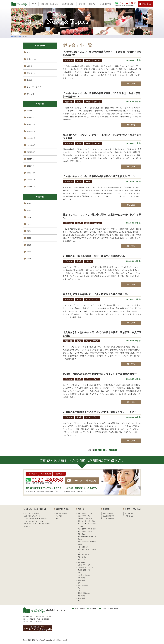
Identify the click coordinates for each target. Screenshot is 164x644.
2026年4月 (31, 111)
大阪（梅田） (82, 562)
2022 (29, 224)
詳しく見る (131, 84)
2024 (29, 217)
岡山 (79, 588)
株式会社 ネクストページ (44, 610)
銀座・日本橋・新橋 (84, 516)
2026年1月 (31, 131)
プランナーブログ (92, 299)
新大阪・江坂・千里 (84, 570)
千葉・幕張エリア (83, 557)
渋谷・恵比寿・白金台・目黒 (87, 529)
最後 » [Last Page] (114, 450)
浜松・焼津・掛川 (83, 585)
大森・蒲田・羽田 (83, 547)
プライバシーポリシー (110, 609)
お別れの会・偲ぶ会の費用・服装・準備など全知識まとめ (94, 256)
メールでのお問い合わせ (84, 481)
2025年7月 (31, 138)
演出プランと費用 (68, 4)
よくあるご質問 (105, 4)
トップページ (80, 609)
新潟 (79, 601)
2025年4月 (31, 159)
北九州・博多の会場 (84, 593)
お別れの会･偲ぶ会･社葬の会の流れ (36, 519)
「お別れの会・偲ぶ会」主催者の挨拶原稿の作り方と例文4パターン (99, 176)
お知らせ (97, 60)
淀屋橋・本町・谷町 (84, 565)
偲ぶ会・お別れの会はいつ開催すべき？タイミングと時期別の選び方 (100, 374)
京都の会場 (81, 578)
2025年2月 (31, 173)
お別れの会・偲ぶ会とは (49, 4)
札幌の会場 (81, 596)
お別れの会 (69, 60)
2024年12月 (32, 187)
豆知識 (88, 60)
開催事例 (92, 4)
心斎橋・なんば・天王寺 (85, 567)
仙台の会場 (81, 598)
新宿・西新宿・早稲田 (85, 531)
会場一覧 (82, 4)
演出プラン (59, 516)
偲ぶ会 (79, 60)
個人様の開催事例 (109, 519)
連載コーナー (32, 73)
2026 (29, 203)
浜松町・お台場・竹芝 (85, 519)
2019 (29, 245)
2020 (29, 238)
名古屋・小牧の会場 (84, 575)
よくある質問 (129, 513)
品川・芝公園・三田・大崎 (86, 521)
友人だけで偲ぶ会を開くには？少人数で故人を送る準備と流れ (96, 294)
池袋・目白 (81, 534)
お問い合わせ (147, 4)
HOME (34, 4)
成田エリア (81, 560)
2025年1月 (31, 180)
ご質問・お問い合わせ (133, 509)
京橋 (79, 573)
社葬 (29, 52)
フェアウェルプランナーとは (34, 521)
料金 (57, 519)
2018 (29, 252)
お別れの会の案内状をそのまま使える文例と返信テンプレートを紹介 (100, 412)
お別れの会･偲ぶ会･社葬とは (35, 509)
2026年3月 (31, 118)
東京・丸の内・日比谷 (85, 513)
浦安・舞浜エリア (83, 555)
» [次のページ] (110, 450)
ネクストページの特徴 (31, 513)
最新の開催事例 (108, 513)
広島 (79, 591)
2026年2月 (31, 124)
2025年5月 (31, 152)
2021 (29, 231)
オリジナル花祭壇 (61, 513)
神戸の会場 (81, 580)
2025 (29, 210)
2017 (29, 259)
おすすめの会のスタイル (32, 516)
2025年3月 (31, 166)
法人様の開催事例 (109, 516)
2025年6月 (31, 145)
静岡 (79, 583)
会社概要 (93, 609)
